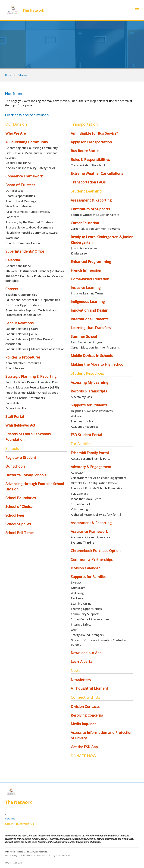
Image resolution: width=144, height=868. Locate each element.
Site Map (66, 856)
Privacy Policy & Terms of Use (19, 856)
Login (55, 856)
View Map (10, 819)
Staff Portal (42, 856)
